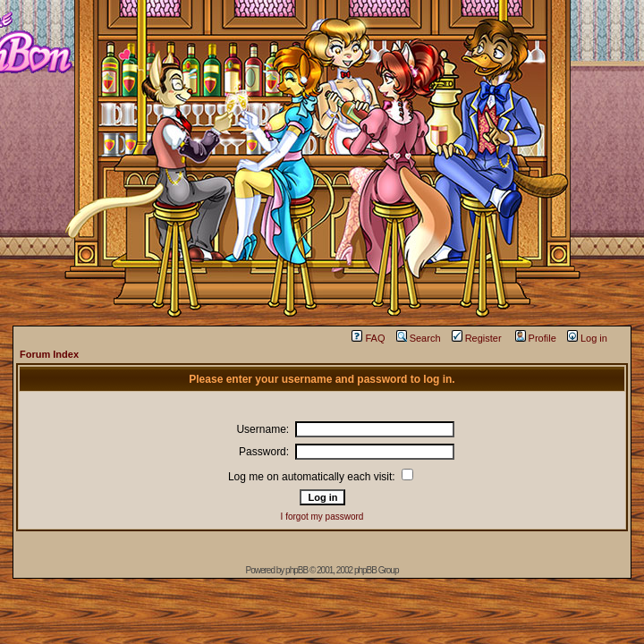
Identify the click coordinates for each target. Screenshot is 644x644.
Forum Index (49, 354)
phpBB (297, 570)
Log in (587, 338)
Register (477, 338)
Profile (536, 338)
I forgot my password (322, 517)
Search (419, 338)
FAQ (368, 338)
